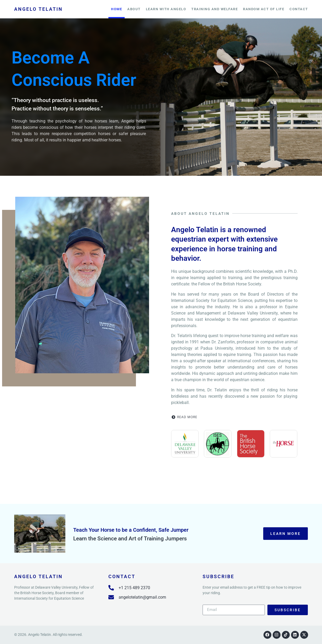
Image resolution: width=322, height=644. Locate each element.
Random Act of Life (264, 9)
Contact (299, 9)
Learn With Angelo (166, 9)
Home (117, 9)
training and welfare (215, 9)
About (134, 9)
